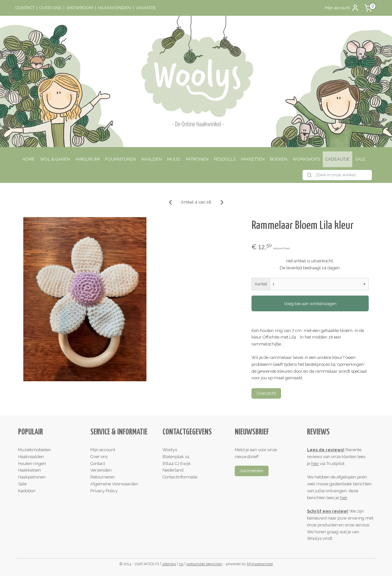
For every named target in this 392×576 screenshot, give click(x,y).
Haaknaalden (31, 457)
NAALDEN (152, 159)
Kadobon (27, 491)
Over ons (99, 457)
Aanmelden (252, 471)
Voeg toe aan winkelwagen (310, 304)
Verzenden (101, 470)
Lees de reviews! (326, 450)
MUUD (174, 159)
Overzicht (266, 393)
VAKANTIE (146, 8)
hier (315, 464)
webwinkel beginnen (204, 564)
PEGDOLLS (225, 159)
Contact (98, 464)
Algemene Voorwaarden (114, 484)
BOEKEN (279, 159)
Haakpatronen (32, 477)
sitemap (169, 564)
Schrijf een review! (328, 511)
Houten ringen (32, 464)
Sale (22, 484)
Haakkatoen (30, 470)
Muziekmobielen (34, 450)
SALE (360, 159)
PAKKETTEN (253, 159)
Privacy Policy (104, 491)
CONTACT (25, 8)
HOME (29, 159)
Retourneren (103, 477)
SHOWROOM (80, 8)
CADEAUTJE (338, 159)
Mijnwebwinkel (260, 564)
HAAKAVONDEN (114, 8)
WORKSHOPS (306, 159)
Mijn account (342, 8)
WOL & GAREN (55, 159)
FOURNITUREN (120, 159)
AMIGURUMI (87, 159)
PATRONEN (197, 159)
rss (181, 564)
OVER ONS (50, 8)
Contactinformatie (180, 477)
